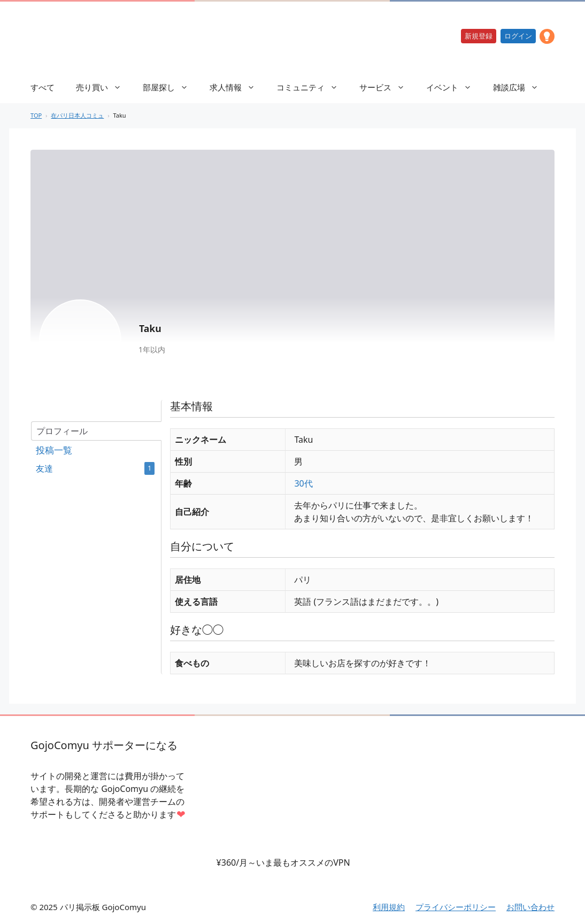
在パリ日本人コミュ (77, 115)
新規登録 (479, 36)
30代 (303, 483)
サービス (387, 87)
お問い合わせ (530, 907)
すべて (43, 87)
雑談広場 (521, 87)
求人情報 (238, 87)
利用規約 (389, 907)
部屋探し (171, 87)
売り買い (104, 87)
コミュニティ (313, 87)
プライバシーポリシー (456, 907)
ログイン (518, 36)
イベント (454, 87)
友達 (95, 468)
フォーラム (96, 450)
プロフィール (62, 431)
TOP (36, 115)
